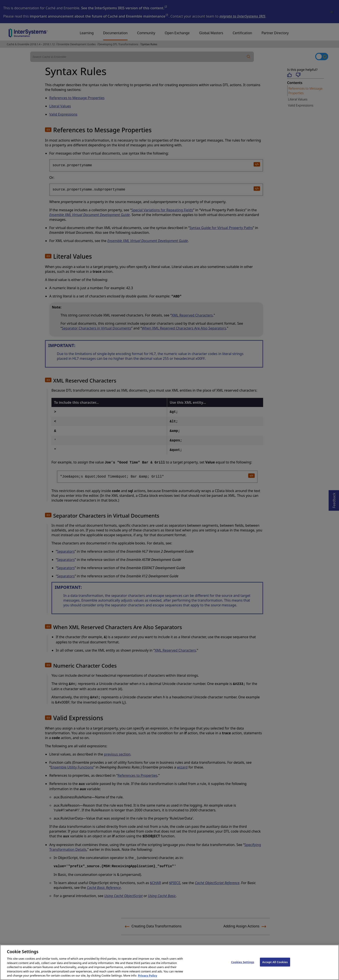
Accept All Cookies (275, 968)
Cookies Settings (243, 968)
